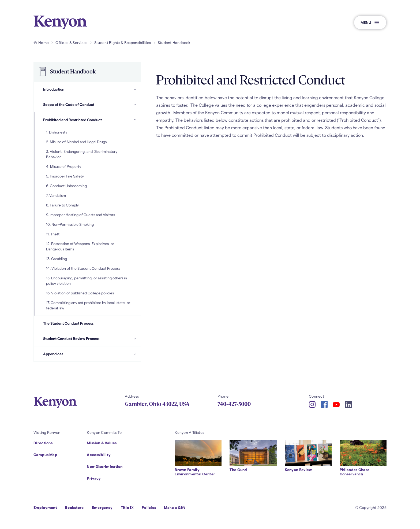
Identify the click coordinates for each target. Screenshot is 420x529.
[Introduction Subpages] (135, 89)
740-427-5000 (234, 404)
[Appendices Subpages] (135, 354)
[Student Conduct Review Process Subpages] (135, 339)
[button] (370, 23)
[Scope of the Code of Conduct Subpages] (135, 105)
